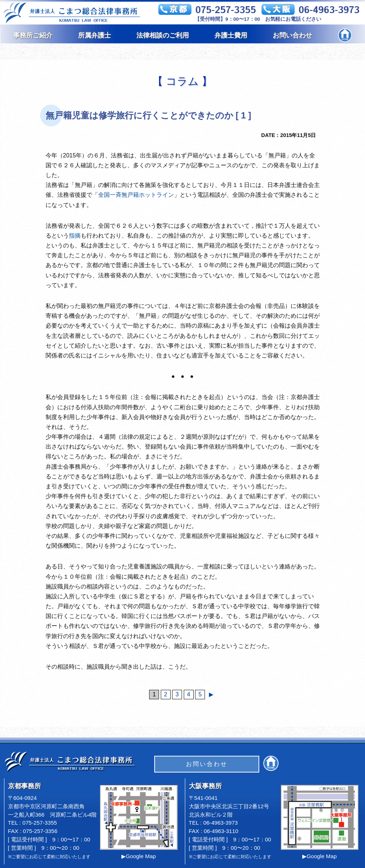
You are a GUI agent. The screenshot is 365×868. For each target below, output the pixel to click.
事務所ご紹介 (33, 35)
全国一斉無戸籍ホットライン (136, 195)
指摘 (75, 236)
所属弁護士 (94, 35)
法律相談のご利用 (163, 35)
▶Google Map (139, 856)
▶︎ (211, 694)
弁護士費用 (231, 35)
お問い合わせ (292, 35)
